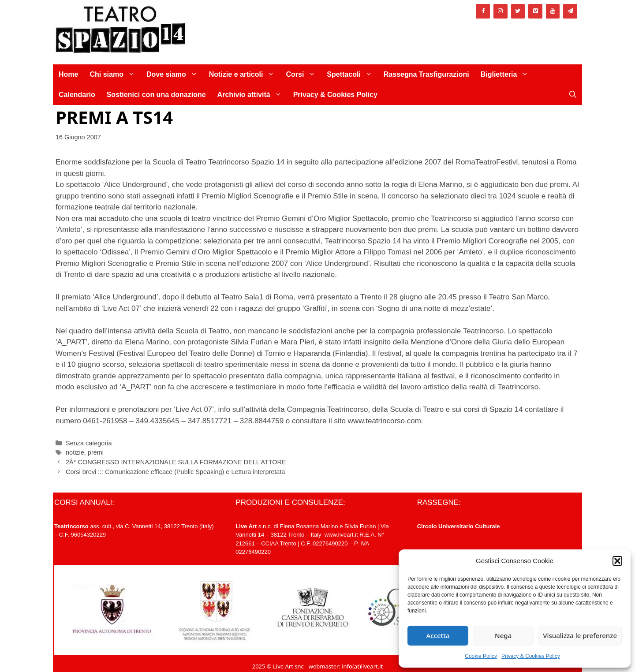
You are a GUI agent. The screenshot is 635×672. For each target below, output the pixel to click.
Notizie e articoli (245, 75)
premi (96, 452)
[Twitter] (518, 11)
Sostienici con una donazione (156, 95)
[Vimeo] (535, 11)
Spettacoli (352, 75)
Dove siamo (175, 75)
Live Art (246, 526)
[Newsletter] (570, 11)
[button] (617, 561)
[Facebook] (483, 11)
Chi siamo (115, 75)
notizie (75, 452)
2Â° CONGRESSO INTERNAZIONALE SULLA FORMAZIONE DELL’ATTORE (176, 462)
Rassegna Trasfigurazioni (426, 74)
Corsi (303, 75)
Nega (503, 635)
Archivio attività (252, 95)
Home (68, 74)
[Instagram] (501, 11)
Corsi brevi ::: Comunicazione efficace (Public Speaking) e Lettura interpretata (175, 472)
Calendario (77, 95)
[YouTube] (553, 11)
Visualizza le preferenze (580, 635)
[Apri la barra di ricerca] (573, 95)
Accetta (438, 635)
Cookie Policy (481, 656)
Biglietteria (508, 75)
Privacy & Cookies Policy (531, 656)
